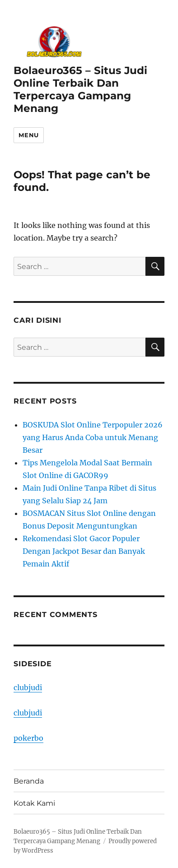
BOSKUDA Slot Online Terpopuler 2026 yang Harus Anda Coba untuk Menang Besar (93, 437)
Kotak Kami (34, 803)
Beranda (29, 781)
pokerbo (28, 738)
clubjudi (28, 687)
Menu (28, 135)
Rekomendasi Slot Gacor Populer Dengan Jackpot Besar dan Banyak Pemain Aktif (84, 551)
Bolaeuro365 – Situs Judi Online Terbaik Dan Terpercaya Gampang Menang (80, 89)
